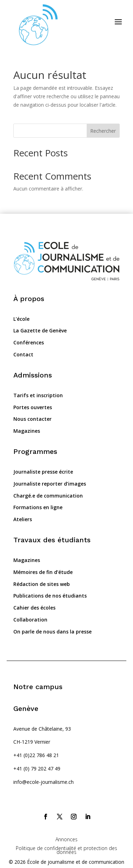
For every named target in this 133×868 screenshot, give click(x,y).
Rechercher (103, 131)
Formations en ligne (38, 507)
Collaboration (30, 620)
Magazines (27, 431)
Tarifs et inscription (38, 395)
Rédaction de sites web (42, 584)
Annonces (66, 839)
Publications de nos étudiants (50, 596)
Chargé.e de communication (48, 496)
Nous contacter (32, 419)
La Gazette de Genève (40, 330)
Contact (23, 354)
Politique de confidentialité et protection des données (66, 850)
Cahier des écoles (34, 608)
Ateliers (23, 519)
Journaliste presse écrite (43, 472)
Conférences (29, 342)
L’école (21, 319)
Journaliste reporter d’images (50, 484)
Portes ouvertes (33, 407)
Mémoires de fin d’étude (43, 572)
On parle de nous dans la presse (52, 632)
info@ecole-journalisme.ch (44, 782)
